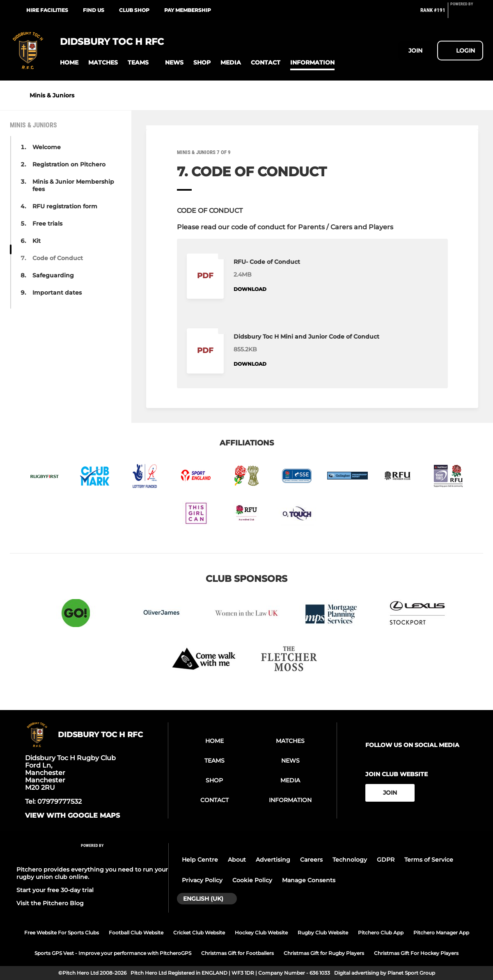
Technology (350, 860)
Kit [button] (37, 241)
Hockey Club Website (261, 933)
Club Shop (134, 10)
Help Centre (200, 860)
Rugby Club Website (323, 933)
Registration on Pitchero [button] (69, 164)
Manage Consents (309, 880)
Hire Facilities (47, 10)
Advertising (273, 860)
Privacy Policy (202, 880)
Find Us (94, 10)
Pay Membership (188, 10)
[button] (69, 63)
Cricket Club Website (199, 933)
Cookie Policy (252, 880)
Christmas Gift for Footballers (237, 953)
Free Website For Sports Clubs (62, 933)
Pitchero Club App (381, 933)
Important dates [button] (57, 293)
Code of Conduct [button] (58, 258)
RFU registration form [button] (65, 206)
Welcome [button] (47, 147)
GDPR (386, 860)
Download (250, 289)
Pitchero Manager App (441, 933)
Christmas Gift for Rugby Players (324, 953)
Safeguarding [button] (53, 275)
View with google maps (72, 816)
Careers (311, 860)
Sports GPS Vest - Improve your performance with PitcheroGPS (113, 953)
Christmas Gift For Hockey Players (416, 953)
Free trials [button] (47, 224)
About (237, 860)
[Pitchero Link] (467, 14)
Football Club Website (136, 933)
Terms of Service (429, 860)
